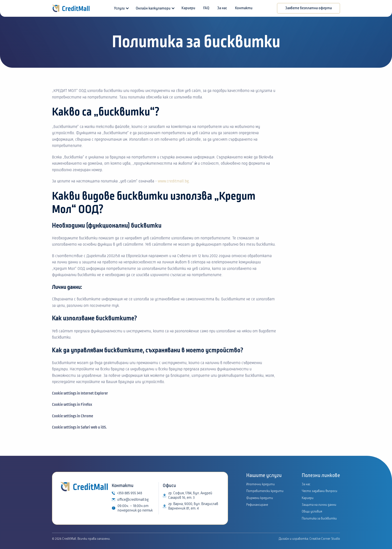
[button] (121, 8)
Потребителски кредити (265, 491)
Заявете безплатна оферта (308, 8)
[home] (71, 8)
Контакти (244, 8)
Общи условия (312, 512)
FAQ (206, 8)
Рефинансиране (257, 505)
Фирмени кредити (260, 498)
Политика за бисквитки (319, 519)
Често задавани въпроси (319, 491)
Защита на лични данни (319, 505)
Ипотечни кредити (260, 484)
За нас (222, 8)
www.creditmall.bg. (174, 181)
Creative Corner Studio (324, 539)
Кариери (188, 8)
